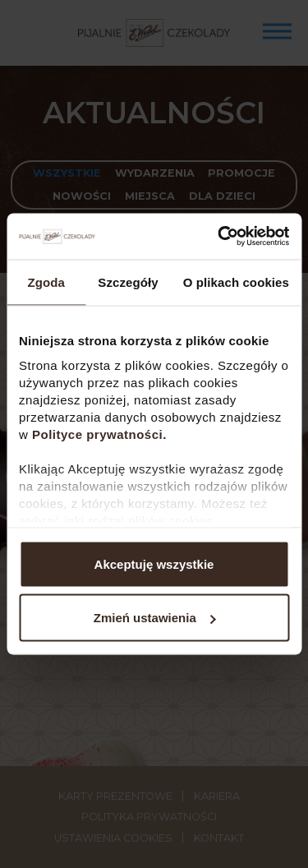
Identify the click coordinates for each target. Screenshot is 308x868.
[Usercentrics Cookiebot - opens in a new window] (219, 237)
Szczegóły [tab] (128, 282)
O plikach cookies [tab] (236, 282)
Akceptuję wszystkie (154, 563)
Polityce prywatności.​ (101, 434)
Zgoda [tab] (46, 282)
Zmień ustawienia (155, 618)
